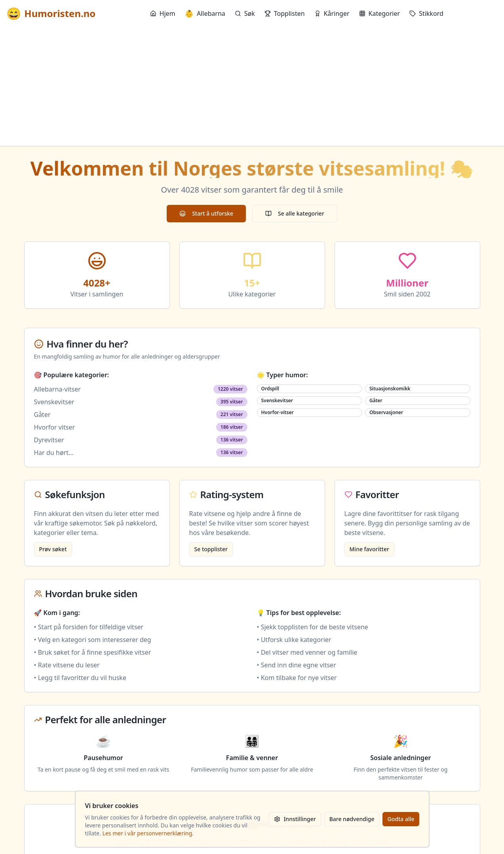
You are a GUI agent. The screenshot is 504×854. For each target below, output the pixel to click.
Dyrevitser (49, 440)
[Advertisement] (252, 86)
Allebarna (205, 13)
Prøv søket (53, 549)
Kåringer (332, 13)
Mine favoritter (369, 549)
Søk (245, 13)
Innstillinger (295, 819)
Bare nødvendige (352, 819)
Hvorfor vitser (55, 427)
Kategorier (380, 13)
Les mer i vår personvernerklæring (147, 833)
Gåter (42, 415)
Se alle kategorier (295, 213)
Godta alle (401, 819)
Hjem (163, 13)
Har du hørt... (54, 453)
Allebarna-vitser (57, 389)
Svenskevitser (54, 402)
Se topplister (211, 549)
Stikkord (426, 13)
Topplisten (285, 13)
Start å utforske (206, 213)
